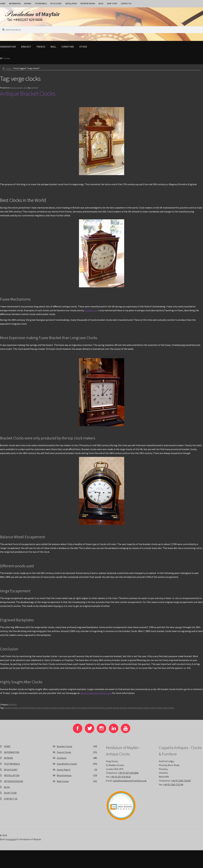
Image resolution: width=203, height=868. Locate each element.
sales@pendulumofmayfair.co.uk (130, 783)
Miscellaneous (64, 777)
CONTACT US (126, 4)
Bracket (26, 49)
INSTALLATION (71, 4)
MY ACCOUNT (56, 4)
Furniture (68, 49)
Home (9, 70)
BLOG (101, 4)
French (41, 49)
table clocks (156, 710)
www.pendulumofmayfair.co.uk (96, 695)
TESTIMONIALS (41, 4)
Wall (53, 49)
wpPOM (34, 90)
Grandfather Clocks (67, 766)
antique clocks (49, 710)
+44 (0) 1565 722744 (173, 787)
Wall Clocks (63, 783)
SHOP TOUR (112, 4)
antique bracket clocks (30, 710)
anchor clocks (12, 710)
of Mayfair (59, 15)
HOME (7, 748)
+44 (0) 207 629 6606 (128, 775)
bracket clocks (64, 710)
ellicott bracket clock (82, 710)
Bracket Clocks (65, 748)
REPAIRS (28, 4)
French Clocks (64, 754)
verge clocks (168, 710)
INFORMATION (15, 4)
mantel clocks (112, 710)
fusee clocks (99, 710)
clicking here (91, 312)
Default (13, 707)
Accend (12, 841)
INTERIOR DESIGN (88, 4)
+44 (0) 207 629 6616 (120, 779)
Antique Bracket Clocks (28, 96)
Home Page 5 (64, 772)
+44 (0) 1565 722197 (181, 783)
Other (83, 49)
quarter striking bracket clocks (134, 710)
